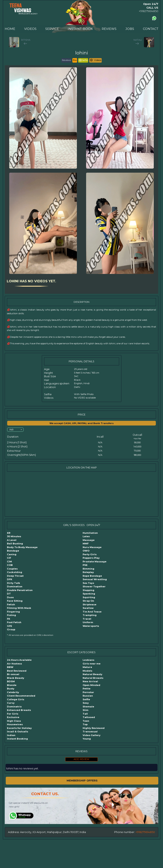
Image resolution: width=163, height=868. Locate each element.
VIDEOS (30, 29)
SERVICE (52, 29)
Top (85, 724)
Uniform (88, 622)
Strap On (88, 601)
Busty (11, 689)
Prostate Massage (95, 562)
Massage (89, 540)
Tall (85, 714)
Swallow (88, 608)
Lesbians (88, 660)
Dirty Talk (14, 583)
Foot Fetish (14, 622)
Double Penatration (20, 590)
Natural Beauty (92, 674)
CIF (9, 558)
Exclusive (13, 717)
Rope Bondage (92, 576)
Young (87, 739)
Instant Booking (17, 739)
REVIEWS (109, 29)
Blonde (12, 685)
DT (9, 594)
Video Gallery (92, 735)
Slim (85, 710)
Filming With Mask (19, 608)
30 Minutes (14, 536)
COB (10, 565)
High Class (14, 721)
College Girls (16, 699)
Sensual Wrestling (95, 579)
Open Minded (91, 685)
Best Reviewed (17, 671)
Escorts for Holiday (19, 728)
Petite (87, 689)
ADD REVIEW (81, 759)
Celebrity (13, 692)
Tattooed (89, 717)
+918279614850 (149, 11)
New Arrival (90, 681)
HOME (10, 29)
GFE (10, 626)
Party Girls (90, 554)
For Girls (13, 714)
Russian (88, 696)
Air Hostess (14, 664)
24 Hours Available (19, 660)
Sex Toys (88, 583)
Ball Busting (15, 544)
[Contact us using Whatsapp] (154, 18)
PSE (85, 565)
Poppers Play (91, 558)
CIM (9, 562)
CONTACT (151, 29)
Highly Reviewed (94, 728)
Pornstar (88, 692)
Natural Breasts (93, 678)
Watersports (91, 626)
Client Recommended (21, 696)
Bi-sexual (13, 674)
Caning (12, 554)
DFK (10, 579)
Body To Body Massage (22, 547)
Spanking (89, 594)
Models (87, 671)
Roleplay (88, 572)
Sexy (86, 703)
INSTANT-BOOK (80, 29)
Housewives (15, 724)
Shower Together (94, 587)
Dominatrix (14, 707)
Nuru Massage (92, 547)
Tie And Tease (92, 612)
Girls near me (92, 664)
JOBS (130, 29)
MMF (86, 544)
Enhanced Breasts (19, 710)
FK (9, 619)
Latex (86, 536)
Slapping (88, 590)
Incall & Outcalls (18, 732)
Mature (87, 667)
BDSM (11, 681)
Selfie (86, 699)
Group (11, 629)
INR (11, 429)
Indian (11, 735)
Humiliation (90, 533)
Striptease (89, 605)
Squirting (89, 597)
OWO (86, 551)
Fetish (11, 605)
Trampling (90, 615)
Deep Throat (15, 576)
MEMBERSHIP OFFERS (82, 781)
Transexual (90, 732)
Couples (12, 569)
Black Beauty (16, 678)
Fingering (13, 612)
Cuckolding (15, 572)
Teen (86, 721)
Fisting (11, 615)
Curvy (11, 703)
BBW (10, 667)
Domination (15, 587)
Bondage (13, 551)
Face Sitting (15, 601)
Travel (87, 619)
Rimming (88, 569)
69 (9, 533)
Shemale (88, 707)
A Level (12, 540)
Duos (10, 597)
